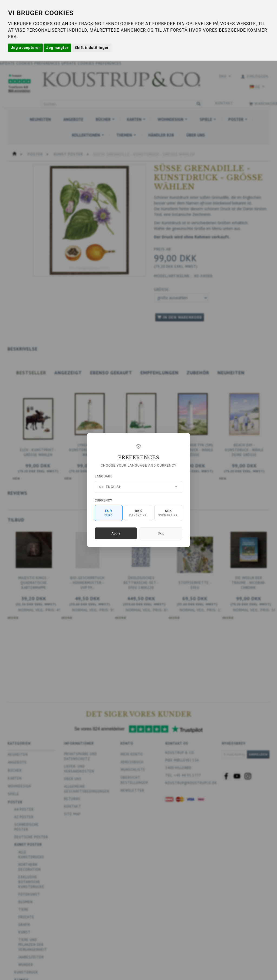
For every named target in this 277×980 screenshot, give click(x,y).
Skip (161, 533)
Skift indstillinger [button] (92, 48)
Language (103, 476)
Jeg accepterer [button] (25, 48)
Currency (103, 500)
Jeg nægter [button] (57, 48)
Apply (116, 533)
